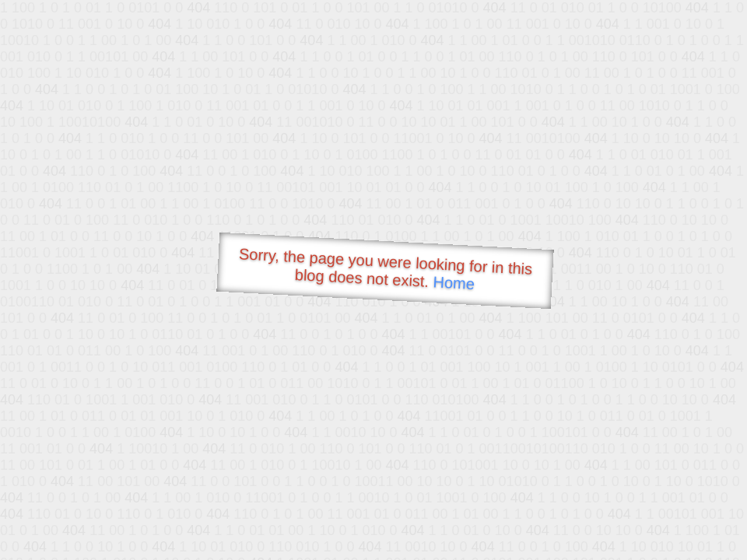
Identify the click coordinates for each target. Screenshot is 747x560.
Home (454, 283)
